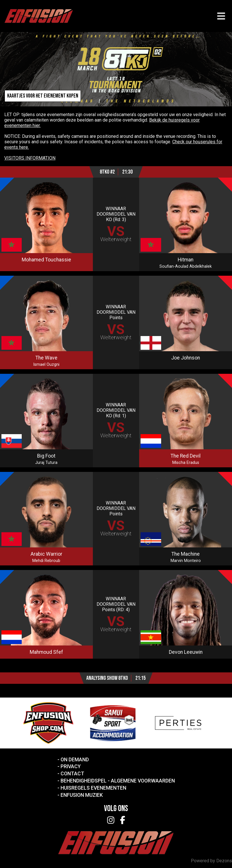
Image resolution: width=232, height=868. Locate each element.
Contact (72, 774)
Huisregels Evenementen (93, 788)
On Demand (75, 760)
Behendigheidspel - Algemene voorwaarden (118, 781)
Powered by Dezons (211, 861)
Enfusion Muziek (82, 795)
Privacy (71, 766)
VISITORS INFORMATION (30, 158)
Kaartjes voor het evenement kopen (43, 96)
